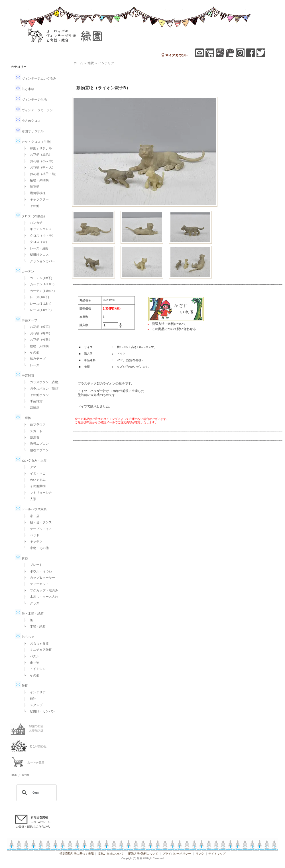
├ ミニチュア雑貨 (36, 650)
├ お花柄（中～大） (38, 167)
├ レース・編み (35, 248)
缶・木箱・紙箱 (29, 613)
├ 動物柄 (30, 186)
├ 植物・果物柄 (35, 180)
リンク (200, 854)
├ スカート (32, 431)
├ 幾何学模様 (33, 193)
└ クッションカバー (38, 261)
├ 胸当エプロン (35, 444)
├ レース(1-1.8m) (36, 304)
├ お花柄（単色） (36, 155)
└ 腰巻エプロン (35, 450)
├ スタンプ (32, 705)
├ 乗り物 (30, 662)
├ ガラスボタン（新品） (41, 389)
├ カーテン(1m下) (36, 278)
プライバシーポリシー (177, 854)
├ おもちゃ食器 (35, 643)
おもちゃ (25, 637)
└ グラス (30, 603)
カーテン (25, 271)
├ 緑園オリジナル (36, 148)
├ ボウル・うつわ (36, 571)
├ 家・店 (30, 516)
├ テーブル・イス (36, 529)
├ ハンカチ (32, 223)
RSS (14, 775)
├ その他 (30, 352)
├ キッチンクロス (36, 229)
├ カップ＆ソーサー (38, 578)
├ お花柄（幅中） (36, 333)
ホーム (78, 63)
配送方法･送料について (143, 854)
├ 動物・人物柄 (35, 346)
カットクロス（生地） (34, 142)
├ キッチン (32, 541)
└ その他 (30, 206)
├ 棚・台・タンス (36, 522)
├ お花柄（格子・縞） (40, 174)
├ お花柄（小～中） (38, 161)
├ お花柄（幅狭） (36, 340)
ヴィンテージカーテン (34, 110)
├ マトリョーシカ (36, 493)
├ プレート (32, 565)
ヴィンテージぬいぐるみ (36, 78)
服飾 (23, 418)
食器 (22, 558)
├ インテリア (33, 692)
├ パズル (30, 656)
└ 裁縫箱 (30, 408)
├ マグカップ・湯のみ (40, 590)
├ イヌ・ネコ (33, 473)
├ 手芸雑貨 (32, 401)
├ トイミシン (33, 669)
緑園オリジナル (29, 131)
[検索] (36, 793)
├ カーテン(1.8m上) (38, 291)
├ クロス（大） (35, 242)
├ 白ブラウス (33, 424)
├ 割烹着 (30, 437)
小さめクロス (28, 121)
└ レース (30, 365)
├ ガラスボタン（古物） (41, 382)
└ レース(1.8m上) (36, 310)
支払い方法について (111, 854)
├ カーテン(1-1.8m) (38, 284)
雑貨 (22, 686)
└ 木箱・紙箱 (33, 626)
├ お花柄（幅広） (36, 327)
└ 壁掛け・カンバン (38, 711)
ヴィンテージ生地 (31, 99)
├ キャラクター (35, 199)
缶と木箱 (25, 89)
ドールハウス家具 (31, 509)
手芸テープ (26, 320)
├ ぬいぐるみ (33, 480)
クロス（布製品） (31, 216)
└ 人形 (29, 499)
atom (25, 775)
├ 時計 (29, 699)
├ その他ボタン (35, 395)
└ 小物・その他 (35, 548)
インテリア (106, 63)
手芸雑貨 (25, 375)
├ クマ (29, 467)
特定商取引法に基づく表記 (77, 854)
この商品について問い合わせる (174, 329)
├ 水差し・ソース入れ (40, 597)
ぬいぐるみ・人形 (31, 460)
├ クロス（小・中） (38, 235)
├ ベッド (30, 535)
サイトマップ (217, 854)
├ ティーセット (35, 584)
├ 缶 (27, 620)
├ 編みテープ (33, 359)
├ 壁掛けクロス (35, 255)
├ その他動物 (33, 486)
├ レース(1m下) (35, 297)
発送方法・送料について (169, 324)
